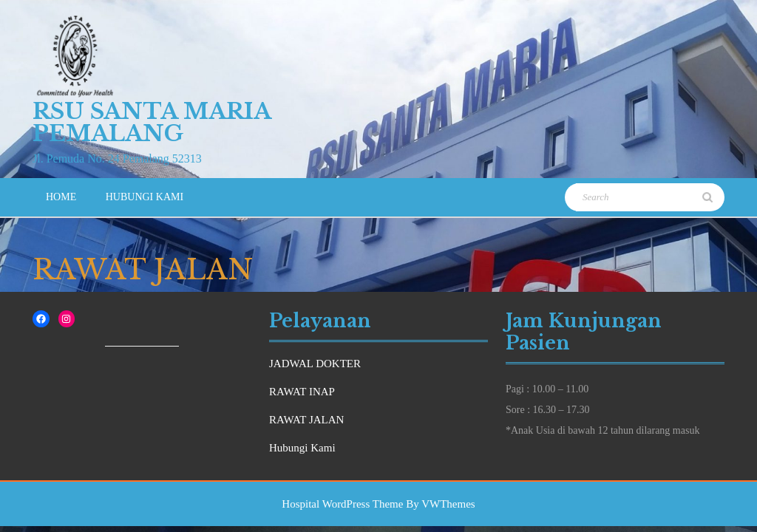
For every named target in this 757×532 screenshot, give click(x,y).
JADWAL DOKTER (315, 364)
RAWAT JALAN (306, 420)
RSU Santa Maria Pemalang (152, 122)
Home (61, 197)
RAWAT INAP (302, 392)
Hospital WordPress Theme (342, 504)
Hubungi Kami (145, 197)
